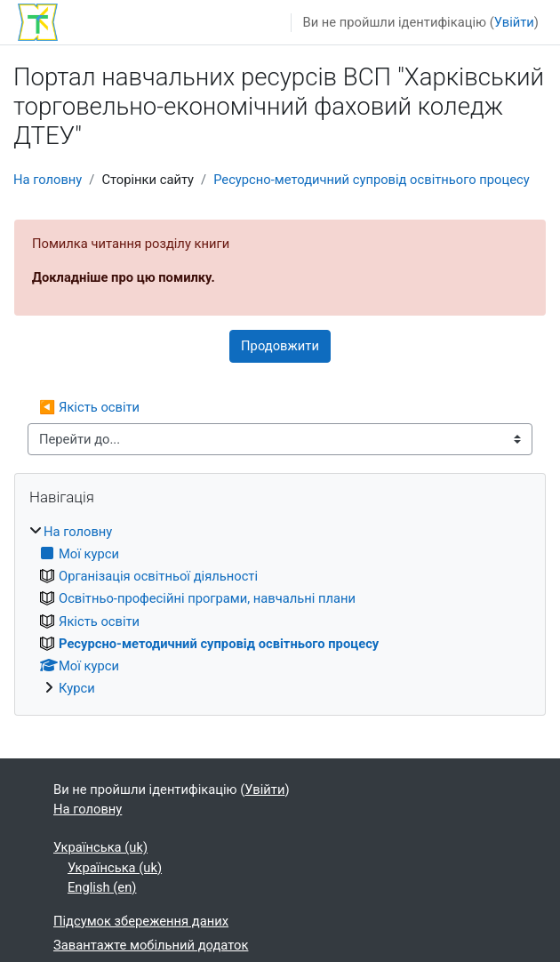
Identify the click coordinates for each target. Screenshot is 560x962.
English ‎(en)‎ (102, 887)
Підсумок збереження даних (141, 921)
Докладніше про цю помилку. (124, 277)
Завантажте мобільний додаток (151, 945)
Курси (77, 688)
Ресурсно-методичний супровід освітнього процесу (372, 180)
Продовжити (280, 346)
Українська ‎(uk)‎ (100, 847)
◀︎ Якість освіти (89, 407)
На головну (48, 180)
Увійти (514, 22)
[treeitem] (280, 610)
